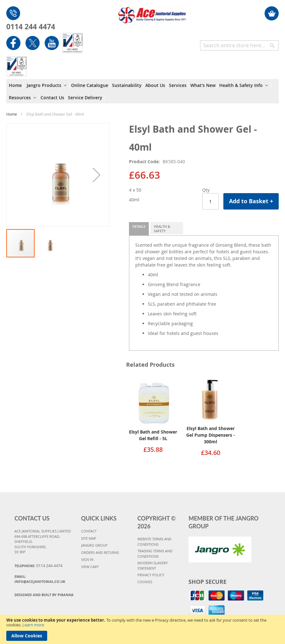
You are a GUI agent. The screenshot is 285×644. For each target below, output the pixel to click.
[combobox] (239, 45)
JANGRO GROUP (94, 545)
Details (139, 226)
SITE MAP (89, 538)
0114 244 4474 (31, 26)
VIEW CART (90, 567)
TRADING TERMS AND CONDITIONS (155, 554)
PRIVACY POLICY (151, 575)
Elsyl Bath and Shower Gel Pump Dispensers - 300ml (211, 435)
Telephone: (38, 566)
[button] (97, 175)
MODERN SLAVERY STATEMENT (153, 566)
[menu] (142, 91)
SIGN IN (87, 559)
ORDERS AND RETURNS (100, 552)
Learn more (33, 625)
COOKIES (145, 582)
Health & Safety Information (166, 229)
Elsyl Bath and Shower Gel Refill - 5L (153, 435)
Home (12, 114)
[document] (142, 629)
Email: (40, 579)
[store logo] (152, 12)
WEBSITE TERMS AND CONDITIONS (154, 542)
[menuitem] (16, 85)
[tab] (139, 229)
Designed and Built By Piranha (44, 595)
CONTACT (89, 531)
